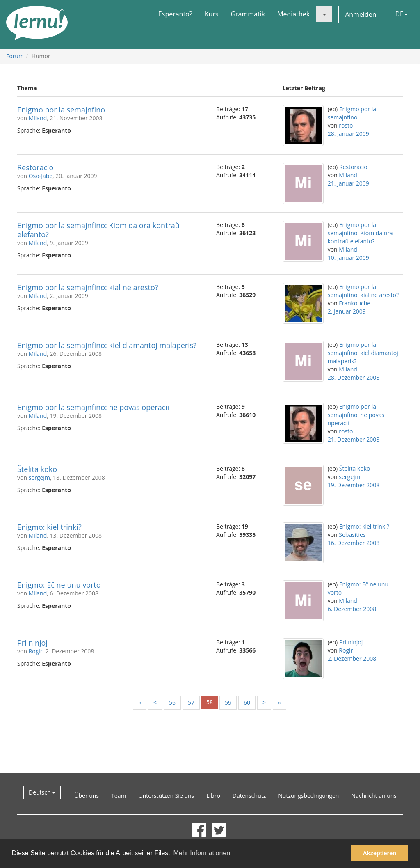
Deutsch (42, 792)
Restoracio (35, 167)
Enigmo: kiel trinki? (49, 527)
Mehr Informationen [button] (202, 853)
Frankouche (355, 303)
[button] (324, 14)
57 (191, 702)
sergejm (39, 478)
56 (172, 702)
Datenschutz (249, 796)
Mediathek (293, 14)
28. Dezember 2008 (354, 377)
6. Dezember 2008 (352, 609)
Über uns (87, 796)
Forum (15, 56)
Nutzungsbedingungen (308, 796)
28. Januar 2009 (348, 134)
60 (247, 702)
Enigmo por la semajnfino (61, 110)
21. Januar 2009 (348, 183)
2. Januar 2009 (347, 311)
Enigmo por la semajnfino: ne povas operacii (93, 407)
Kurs (212, 14)
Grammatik (248, 14)
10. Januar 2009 (348, 258)
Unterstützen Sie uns (166, 796)
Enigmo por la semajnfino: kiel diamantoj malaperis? (107, 345)
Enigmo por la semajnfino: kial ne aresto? (88, 287)
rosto (346, 125)
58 (210, 702)
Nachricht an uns (374, 796)
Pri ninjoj (32, 643)
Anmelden (361, 14)
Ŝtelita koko (37, 469)
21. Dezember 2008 (354, 439)
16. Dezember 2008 (354, 543)
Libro (213, 796)
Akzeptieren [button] (379, 853)
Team (119, 796)
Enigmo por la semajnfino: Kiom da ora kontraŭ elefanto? (98, 230)
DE (402, 14)
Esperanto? (175, 14)
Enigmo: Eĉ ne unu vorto (59, 585)
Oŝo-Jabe (41, 176)
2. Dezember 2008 (352, 658)
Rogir (36, 651)
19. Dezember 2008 (354, 485)
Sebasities (352, 535)
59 (228, 702)
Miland (38, 118)
